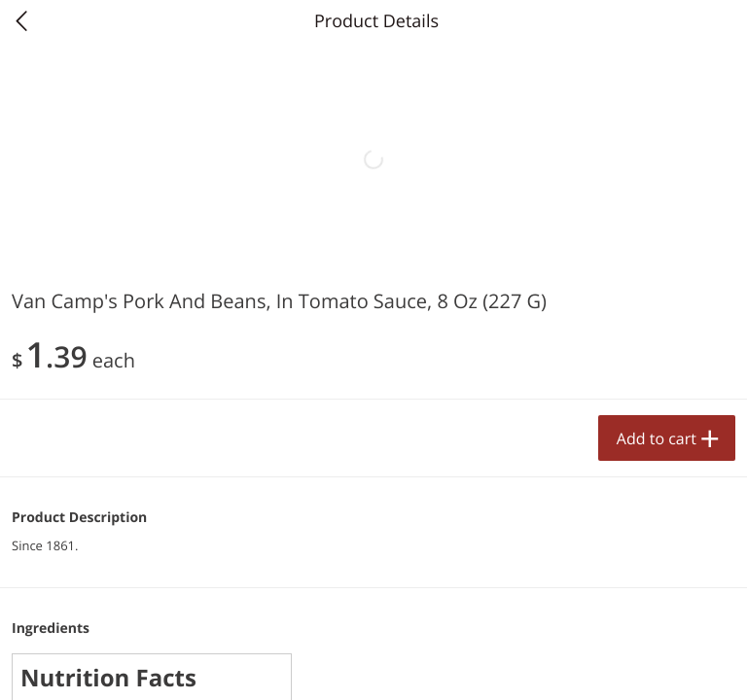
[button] (192, 441)
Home (75, 666)
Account (672, 666)
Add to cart (290, 630)
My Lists (523, 666)
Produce (57, 246)
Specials (224, 666)
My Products (373, 666)
